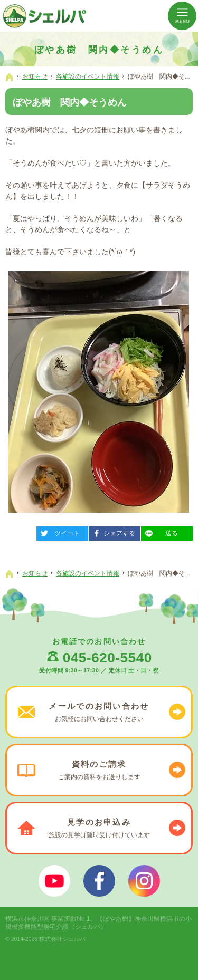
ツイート (58, 532)
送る (159, 532)
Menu (182, 16)
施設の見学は (99, 828)
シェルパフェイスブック (99, 881)
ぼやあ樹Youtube (54, 881)
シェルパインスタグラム (144, 881)
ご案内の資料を (99, 770)
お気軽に (99, 712)
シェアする (112, 532)
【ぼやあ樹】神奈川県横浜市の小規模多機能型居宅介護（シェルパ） (98, 923)
